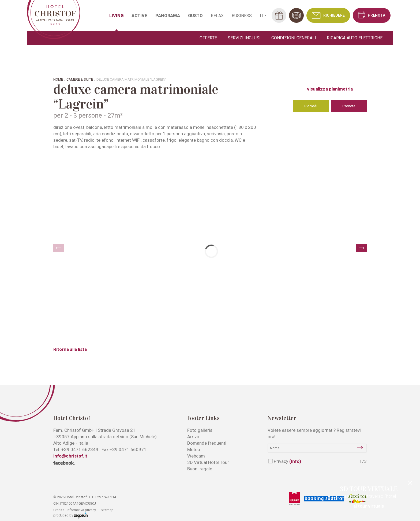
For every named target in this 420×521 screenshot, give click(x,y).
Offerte (208, 38)
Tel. (76, 449)
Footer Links (203, 418)
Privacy (287, 461)
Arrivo (193, 437)
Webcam (196, 456)
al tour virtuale (369, 506)
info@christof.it (70, 456)
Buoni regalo (200, 469)
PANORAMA (168, 16)
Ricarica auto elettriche (355, 38)
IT (262, 15)
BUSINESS (242, 16)
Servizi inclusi (244, 38)
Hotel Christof (72, 418)
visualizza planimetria (330, 89)
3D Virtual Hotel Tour (208, 462)
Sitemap (107, 510)
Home (58, 79)
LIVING (116, 16)
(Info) (295, 461)
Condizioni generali (294, 38)
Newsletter (282, 418)
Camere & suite (80, 79)
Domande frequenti (207, 443)
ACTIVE (139, 16)
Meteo (194, 449)
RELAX (217, 16)
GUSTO (195, 16)
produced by (70, 516)
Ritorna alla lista (70, 349)
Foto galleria (200, 430)
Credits (59, 510)
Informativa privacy (81, 510)
